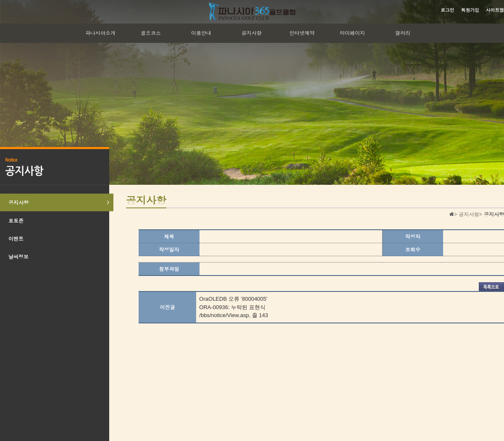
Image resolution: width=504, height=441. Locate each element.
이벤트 (16, 238)
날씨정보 (18, 256)
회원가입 (470, 10)
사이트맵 (495, 10)
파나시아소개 (100, 33)
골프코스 (151, 33)
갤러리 (403, 33)
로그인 (447, 10)
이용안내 (201, 33)
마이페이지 (352, 33)
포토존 (16, 220)
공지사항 (252, 33)
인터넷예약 (302, 33)
